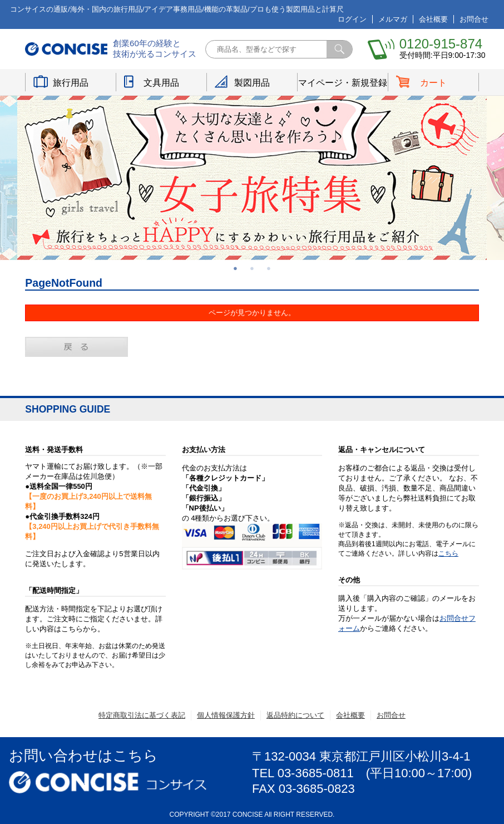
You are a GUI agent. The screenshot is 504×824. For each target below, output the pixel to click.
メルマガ (393, 19)
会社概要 (433, 19)
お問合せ (474, 19)
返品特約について (295, 715)
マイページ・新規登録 (343, 83)
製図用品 (252, 83)
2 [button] (252, 268)
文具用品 (161, 83)
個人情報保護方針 (226, 715)
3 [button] (269, 268)
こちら (448, 553)
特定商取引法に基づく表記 (142, 715)
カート (433, 83)
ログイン (352, 19)
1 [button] (235, 268)
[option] (252, 178)
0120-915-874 (441, 44)
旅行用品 (71, 83)
